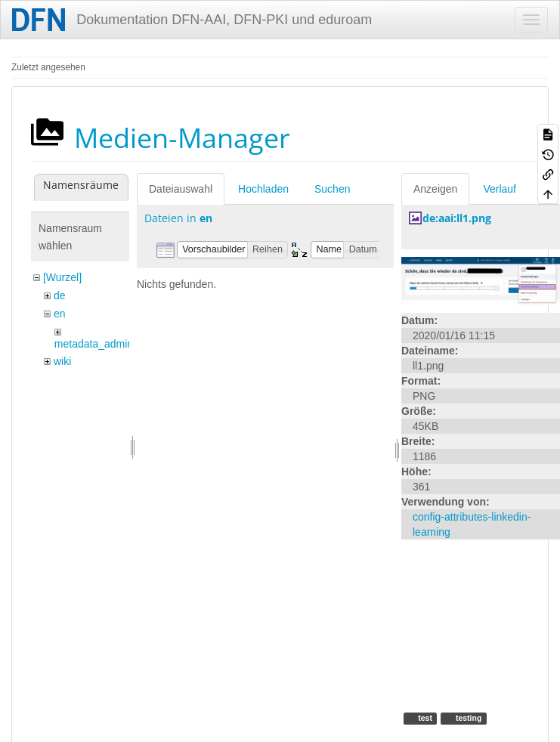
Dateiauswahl (181, 189)
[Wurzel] (62, 277)
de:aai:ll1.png (457, 218)
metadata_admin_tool (105, 344)
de (60, 295)
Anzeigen (435, 189)
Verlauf (500, 189)
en (60, 314)
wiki (62, 361)
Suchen (332, 189)
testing (467, 718)
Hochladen (263, 189)
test (424, 718)
